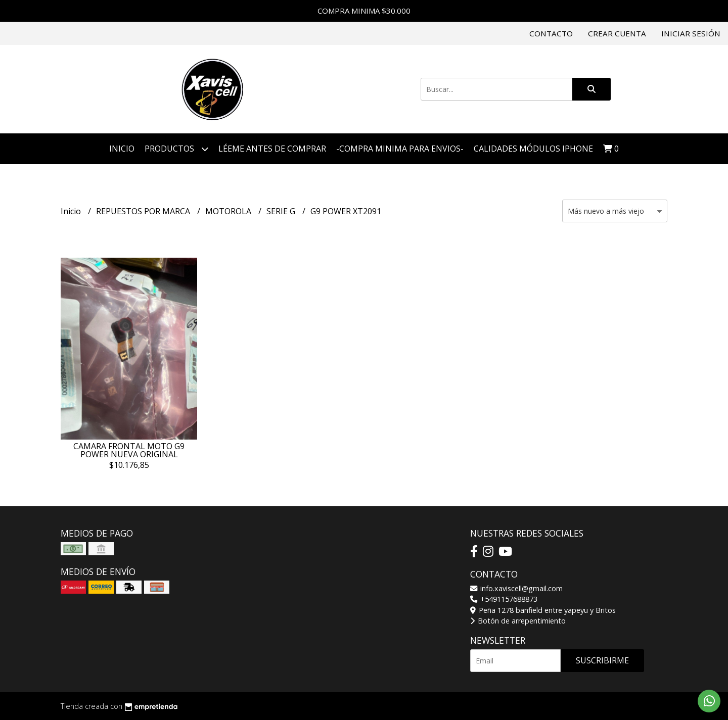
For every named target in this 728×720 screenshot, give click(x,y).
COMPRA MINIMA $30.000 (364, 11)
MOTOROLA (229, 211)
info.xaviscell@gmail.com (516, 588)
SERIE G (282, 211)
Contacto (551, 33)
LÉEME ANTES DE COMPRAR (272, 149)
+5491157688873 (504, 599)
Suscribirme (602, 660)
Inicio (122, 149)
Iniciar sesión (691, 33)
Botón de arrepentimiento (518, 621)
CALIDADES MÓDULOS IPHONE (533, 149)
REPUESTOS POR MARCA (144, 211)
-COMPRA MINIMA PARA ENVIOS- (400, 149)
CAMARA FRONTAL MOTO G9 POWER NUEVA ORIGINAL (129, 450)
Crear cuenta (617, 33)
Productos (176, 149)
